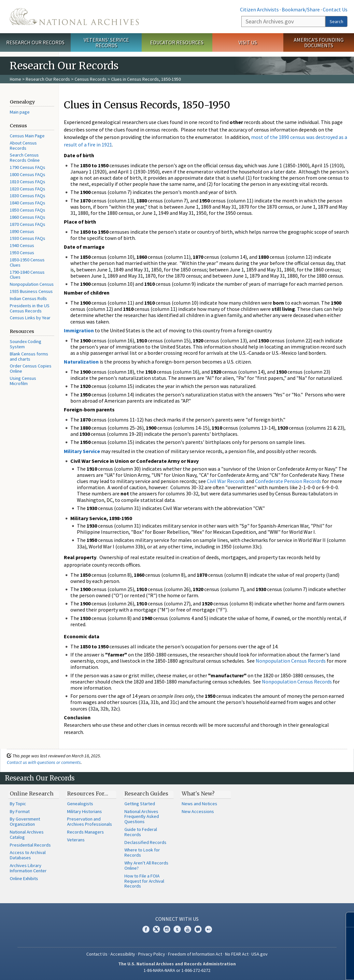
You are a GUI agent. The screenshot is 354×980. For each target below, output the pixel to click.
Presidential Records (30, 845)
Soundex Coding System (26, 344)
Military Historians (85, 811)
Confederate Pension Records (288, 481)
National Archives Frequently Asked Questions (142, 817)
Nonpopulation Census (32, 284)
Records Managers (85, 832)
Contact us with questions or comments (44, 762)
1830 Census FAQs (28, 196)
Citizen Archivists (259, 9)
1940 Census (22, 245)
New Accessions (198, 811)
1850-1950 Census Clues (27, 262)
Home (15, 79)
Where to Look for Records (142, 852)
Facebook (146, 929)
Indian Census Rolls (28, 298)
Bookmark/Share (301, 9)
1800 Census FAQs (28, 174)
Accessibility (123, 954)
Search (336, 21)
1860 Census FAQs (28, 217)
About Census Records (23, 145)
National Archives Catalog (27, 835)
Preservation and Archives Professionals (90, 821)
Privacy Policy (152, 954)
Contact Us (335, 9)
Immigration (79, 330)
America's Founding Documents (319, 42)
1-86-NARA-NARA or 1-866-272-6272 (177, 970)
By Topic (18, 804)
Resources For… (88, 794)
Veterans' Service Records (106, 42)
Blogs (198, 929)
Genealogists (80, 804)
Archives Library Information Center (28, 868)
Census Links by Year (30, 318)
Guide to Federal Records (141, 832)
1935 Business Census (31, 291)
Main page (20, 112)
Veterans (76, 840)
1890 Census (22, 231)
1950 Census (22, 253)
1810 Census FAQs (28, 182)
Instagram (167, 929)
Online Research (32, 794)
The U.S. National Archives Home (74, 17)
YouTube (188, 929)
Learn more (296, 968)
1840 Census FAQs (28, 203)
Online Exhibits (24, 878)
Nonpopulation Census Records (291, 661)
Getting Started (140, 804)
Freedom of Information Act (195, 954)
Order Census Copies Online (31, 368)
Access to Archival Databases (28, 855)
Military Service (82, 451)
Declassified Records (145, 842)
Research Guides (146, 794)
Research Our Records (35, 42)
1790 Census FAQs (28, 167)
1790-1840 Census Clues (27, 275)
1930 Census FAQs (28, 238)
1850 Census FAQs (28, 210)
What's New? (198, 794)
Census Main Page (27, 136)
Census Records (91, 79)
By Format (20, 811)
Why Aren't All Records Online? (146, 865)
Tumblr (177, 929)
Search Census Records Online (25, 158)
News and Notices (199, 804)
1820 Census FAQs (28, 189)
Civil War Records (226, 481)
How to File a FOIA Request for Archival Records (144, 881)
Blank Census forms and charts (29, 356)
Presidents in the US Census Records (30, 308)
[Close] (346, 920)
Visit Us (248, 42)
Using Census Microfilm (23, 381)
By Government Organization (25, 821)
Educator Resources (177, 42)
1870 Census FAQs (28, 224)
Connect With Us (177, 919)
